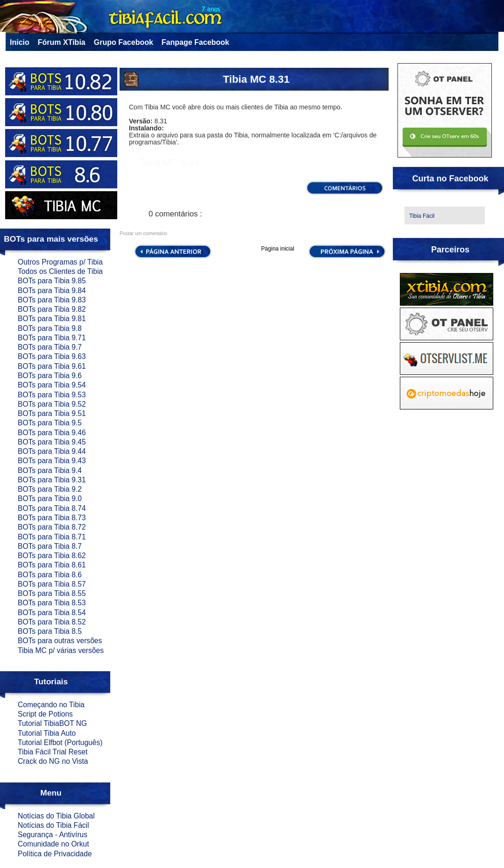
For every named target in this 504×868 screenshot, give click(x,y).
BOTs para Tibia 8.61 (52, 565)
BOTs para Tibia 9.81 (52, 319)
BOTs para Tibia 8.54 (52, 613)
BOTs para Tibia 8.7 (50, 546)
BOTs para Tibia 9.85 (52, 281)
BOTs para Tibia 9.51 (52, 413)
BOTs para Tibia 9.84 (52, 291)
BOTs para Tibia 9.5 (50, 423)
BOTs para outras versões (60, 641)
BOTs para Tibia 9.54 (52, 385)
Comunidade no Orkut (53, 844)
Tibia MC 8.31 (256, 79)
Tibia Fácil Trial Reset (53, 752)
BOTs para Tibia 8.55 (52, 593)
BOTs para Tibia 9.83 (52, 300)
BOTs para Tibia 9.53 (52, 395)
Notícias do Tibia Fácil (53, 825)
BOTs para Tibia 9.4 (50, 470)
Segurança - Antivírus (53, 835)
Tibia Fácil (422, 216)
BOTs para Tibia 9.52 (52, 404)
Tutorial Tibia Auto (47, 733)
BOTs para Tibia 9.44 (52, 451)
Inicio (20, 42)
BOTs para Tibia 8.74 (52, 508)
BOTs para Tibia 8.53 (52, 603)
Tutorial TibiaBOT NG (52, 723)
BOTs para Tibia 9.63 (52, 356)
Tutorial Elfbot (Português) (60, 742)
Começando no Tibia (51, 705)
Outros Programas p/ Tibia (60, 262)
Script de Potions (45, 714)
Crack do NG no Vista (53, 761)
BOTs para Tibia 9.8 (50, 328)
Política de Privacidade (55, 854)
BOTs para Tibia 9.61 (52, 366)
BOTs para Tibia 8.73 (52, 518)
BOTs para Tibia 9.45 (52, 442)
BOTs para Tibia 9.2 (50, 489)
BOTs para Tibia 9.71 (52, 338)
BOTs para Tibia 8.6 (50, 575)
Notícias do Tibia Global (56, 816)
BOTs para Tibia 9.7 (50, 347)
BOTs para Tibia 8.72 (52, 527)
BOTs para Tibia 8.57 (52, 584)
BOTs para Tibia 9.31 (52, 480)
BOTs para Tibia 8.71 (52, 537)
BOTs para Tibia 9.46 (52, 433)
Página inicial (278, 249)
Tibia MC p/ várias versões (61, 650)
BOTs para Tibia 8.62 (52, 556)
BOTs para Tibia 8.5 (50, 631)
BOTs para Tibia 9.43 (52, 461)
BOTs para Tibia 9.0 (50, 499)
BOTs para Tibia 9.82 (52, 309)
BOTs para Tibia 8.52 (52, 622)
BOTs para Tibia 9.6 (50, 376)
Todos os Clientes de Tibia (60, 271)
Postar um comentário (143, 233)
